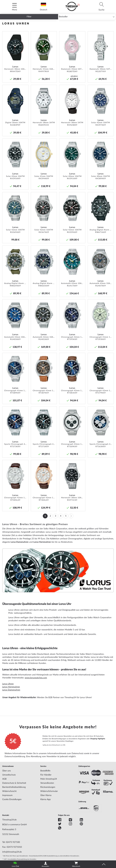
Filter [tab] (29, 17)
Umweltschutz (9, 775)
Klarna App (45, 799)
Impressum (7, 795)
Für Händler (46, 775)
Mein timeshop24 (49, 779)
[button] (25, 35)
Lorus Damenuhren (20, 542)
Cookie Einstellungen (12, 799)
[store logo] (73, 6)
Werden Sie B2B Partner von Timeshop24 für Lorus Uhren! (64, 698)
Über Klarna (46, 795)
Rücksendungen (48, 787)
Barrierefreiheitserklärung (14, 787)
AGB (4, 779)
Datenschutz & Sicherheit (14, 783)
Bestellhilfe (45, 771)
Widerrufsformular (49, 791)
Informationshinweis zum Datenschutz (65, 753)
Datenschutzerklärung (15, 757)
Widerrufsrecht (9, 791)
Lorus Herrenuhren (42, 542)
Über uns (7, 771)
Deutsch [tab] (44, 7)
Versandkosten (47, 783)
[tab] (102, 6)
